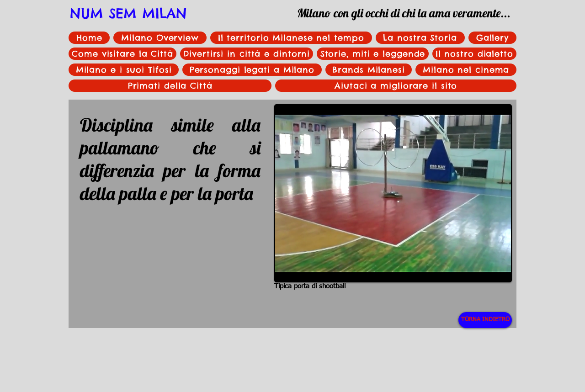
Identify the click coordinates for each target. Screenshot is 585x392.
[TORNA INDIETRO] (485, 320)
